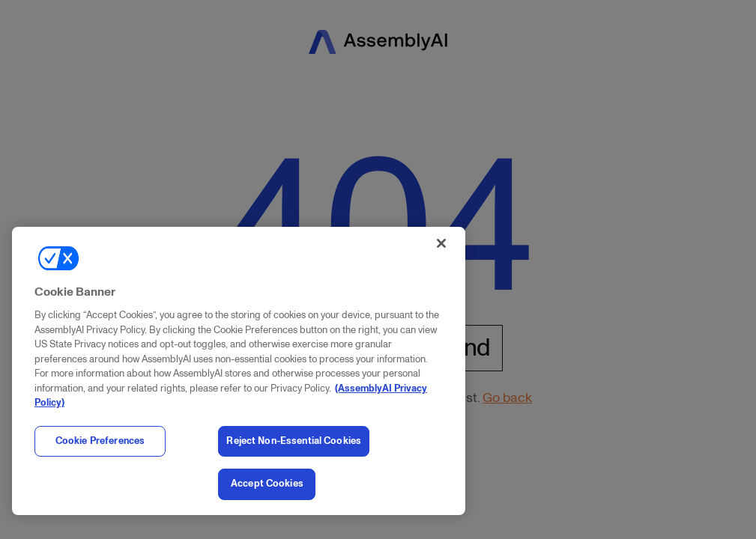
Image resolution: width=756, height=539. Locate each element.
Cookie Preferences (100, 441)
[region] (239, 371)
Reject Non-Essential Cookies (294, 441)
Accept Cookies (267, 484)
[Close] (441, 243)
